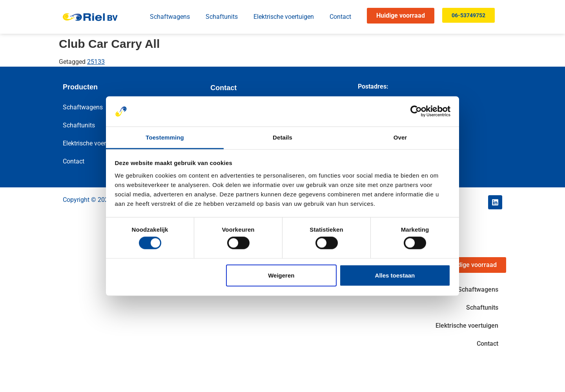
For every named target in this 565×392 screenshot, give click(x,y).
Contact (340, 17)
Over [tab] (400, 137)
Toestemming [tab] (165, 137)
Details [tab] (282, 137)
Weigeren (281, 275)
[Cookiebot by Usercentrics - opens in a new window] (416, 111)
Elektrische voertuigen (284, 17)
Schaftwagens (170, 17)
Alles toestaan (395, 275)
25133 (96, 62)
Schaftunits (222, 17)
